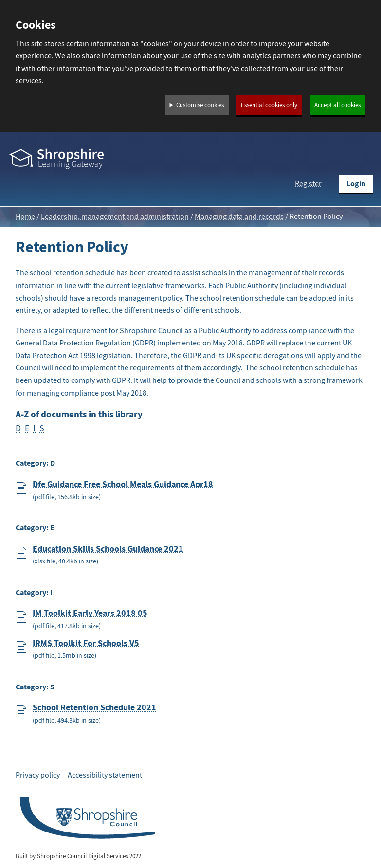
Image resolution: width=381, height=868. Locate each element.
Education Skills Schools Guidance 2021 (108, 549)
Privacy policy (38, 775)
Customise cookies (200, 105)
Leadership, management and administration (115, 217)
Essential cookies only (269, 105)
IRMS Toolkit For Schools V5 (86, 643)
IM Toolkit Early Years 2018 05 (90, 613)
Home (25, 217)
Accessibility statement (105, 775)
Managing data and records (239, 217)
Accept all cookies (337, 105)
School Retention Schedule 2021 (94, 707)
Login (356, 184)
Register (308, 184)
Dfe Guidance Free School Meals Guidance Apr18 (123, 484)
